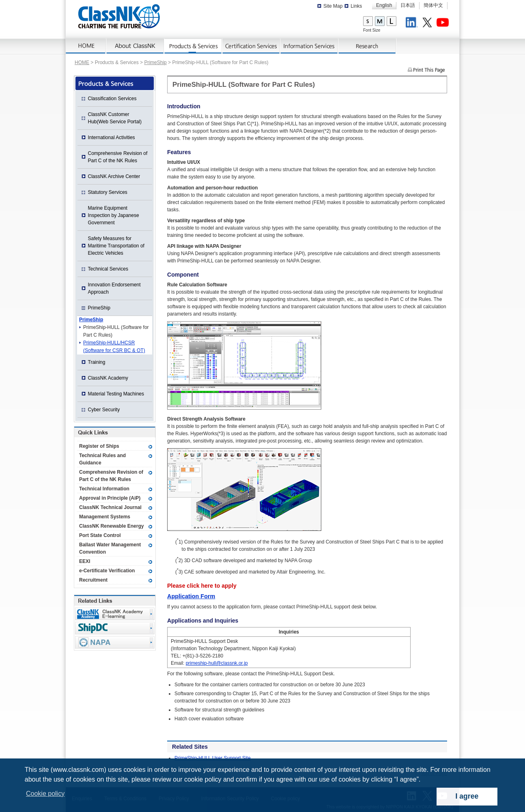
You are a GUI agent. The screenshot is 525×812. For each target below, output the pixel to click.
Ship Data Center (115, 628)
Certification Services (251, 46)
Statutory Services (108, 192)
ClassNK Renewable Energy (111, 526)
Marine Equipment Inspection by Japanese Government (114, 215)
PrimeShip (155, 62)
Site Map (333, 6)
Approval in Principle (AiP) (110, 498)
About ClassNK (135, 46)
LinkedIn (413, 24)
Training (97, 362)
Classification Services (112, 99)
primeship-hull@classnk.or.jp (217, 663)
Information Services (309, 46)
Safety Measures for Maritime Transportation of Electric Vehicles (116, 246)
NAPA (115, 642)
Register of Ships (99, 446)
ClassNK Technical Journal (110, 507)
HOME (82, 62)
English (384, 5)
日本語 (408, 5)
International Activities (112, 137)
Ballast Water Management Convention (110, 548)
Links (356, 6)
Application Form (191, 596)
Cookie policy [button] (45, 794)
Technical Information (104, 489)
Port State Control (100, 535)
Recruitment (93, 580)
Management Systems (105, 517)
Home (86, 46)
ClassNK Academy (108, 378)
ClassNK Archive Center (114, 176)
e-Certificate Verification (107, 571)
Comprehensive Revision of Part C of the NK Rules (118, 157)
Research (367, 46)
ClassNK (119, 16)
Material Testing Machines (116, 394)
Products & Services (193, 46)
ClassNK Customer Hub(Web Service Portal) (115, 118)
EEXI (85, 561)
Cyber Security (104, 410)
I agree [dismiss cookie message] (467, 796)
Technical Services (108, 269)
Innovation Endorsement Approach (114, 288)
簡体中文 (433, 5)
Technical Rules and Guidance (102, 459)
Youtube (444, 24)
